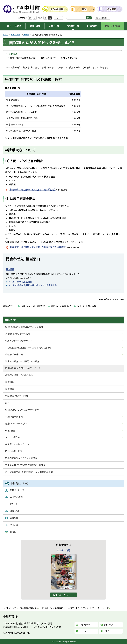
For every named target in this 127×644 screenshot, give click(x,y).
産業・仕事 (54, 26)
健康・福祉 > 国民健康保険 (33, 306)
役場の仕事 (73, 26)
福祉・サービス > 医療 (87, 306)
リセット (58, 18)
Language (103, 18)
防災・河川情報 (112, 26)
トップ (5, 34)
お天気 (106, 631)
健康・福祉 (35, 26)
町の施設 (92, 26)
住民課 (26, 34)
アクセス (83, 631)
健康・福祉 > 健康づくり (61, 306)
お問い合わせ (85, 625)
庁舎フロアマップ (111, 625)
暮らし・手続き (14, 26)
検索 (89, 18)
